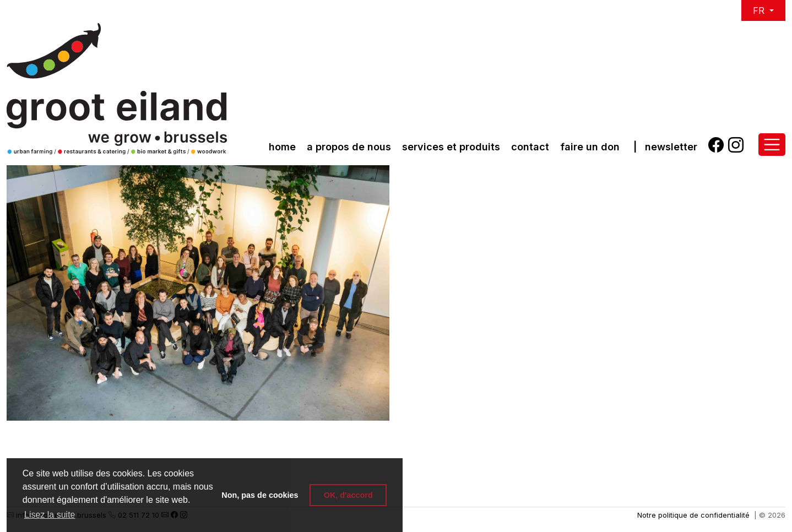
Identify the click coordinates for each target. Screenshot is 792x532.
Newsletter (671, 147)
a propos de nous (349, 147)
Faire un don (590, 147)
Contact (530, 147)
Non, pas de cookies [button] (260, 495)
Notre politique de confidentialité (693, 515)
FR (760, 10)
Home (282, 147)
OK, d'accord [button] (348, 495)
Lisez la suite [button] (50, 515)
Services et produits (451, 147)
